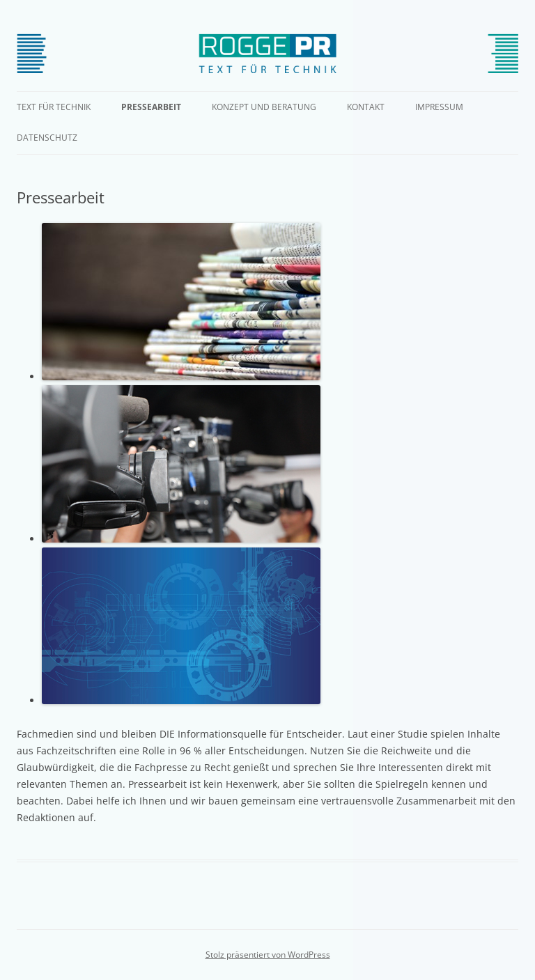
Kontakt (366, 107)
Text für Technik (54, 107)
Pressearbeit (151, 107)
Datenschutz (47, 138)
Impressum (439, 107)
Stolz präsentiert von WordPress (268, 955)
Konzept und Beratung (264, 107)
